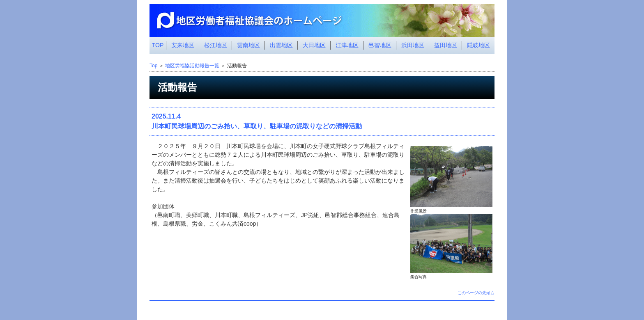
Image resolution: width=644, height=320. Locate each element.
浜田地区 (413, 45)
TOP (158, 45)
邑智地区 (380, 45)
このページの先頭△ (476, 293)
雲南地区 (248, 45)
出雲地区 (281, 45)
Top (153, 66)
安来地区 (183, 45)
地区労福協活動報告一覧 (192, 66)
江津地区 (347, 45)
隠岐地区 (478, 45)
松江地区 (216, 45)
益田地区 (446, 45)
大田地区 (314, 45)
